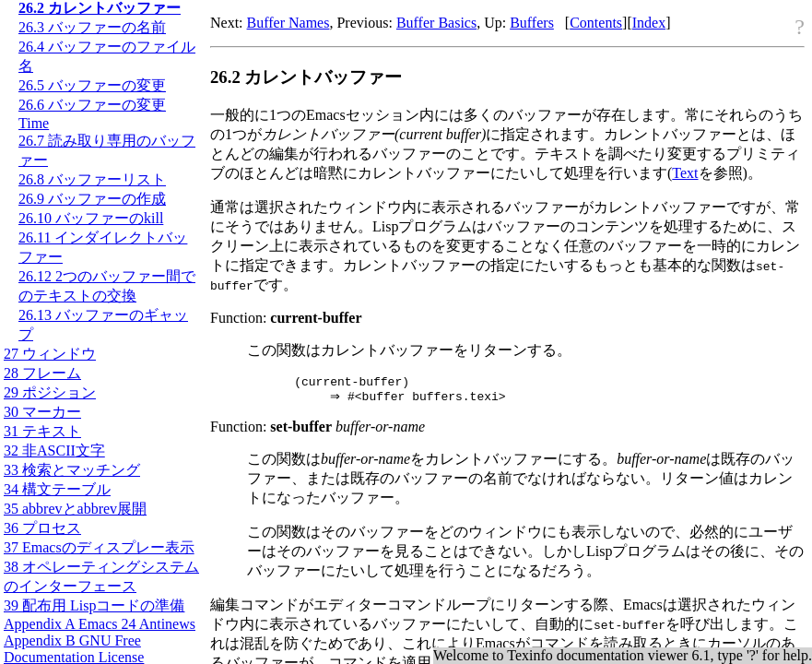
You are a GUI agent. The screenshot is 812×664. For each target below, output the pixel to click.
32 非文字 (54, 451)
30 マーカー (42, 412)
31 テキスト (42, 431)
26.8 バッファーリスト (92, 179)
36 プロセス (42, 528)
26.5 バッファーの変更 (92, 85)
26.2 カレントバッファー (100, 8)
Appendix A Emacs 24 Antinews (100, 624)
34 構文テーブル (57, 489)
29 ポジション (50, 392)
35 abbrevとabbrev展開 (75, 509)
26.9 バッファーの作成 (92, 199)
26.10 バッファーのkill (91, 218)
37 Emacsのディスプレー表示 (99, 547)
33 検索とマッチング (72, 470)
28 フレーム (42, 373)
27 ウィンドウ (50, 354)
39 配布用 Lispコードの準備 (94, 605)
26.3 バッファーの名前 (92, 27)
